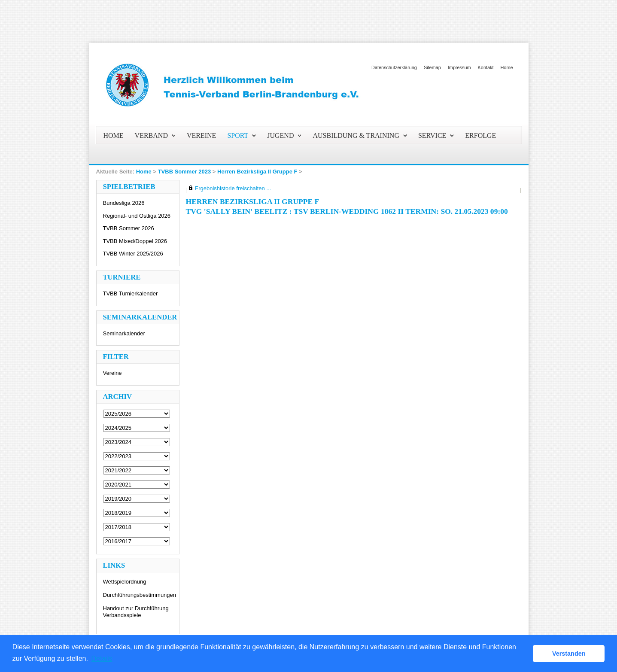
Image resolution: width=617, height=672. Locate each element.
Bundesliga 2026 (124, 203)
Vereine (112, 373)
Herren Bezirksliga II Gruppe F (257, 172)
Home (506, 67)
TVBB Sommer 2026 (129, 228)
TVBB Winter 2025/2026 (133, 254)
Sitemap (432, 67)
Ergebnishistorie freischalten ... (233, 188)
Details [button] (102, 658)
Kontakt (486, 67)
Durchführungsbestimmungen (140, 595)
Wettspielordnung (125, 582)
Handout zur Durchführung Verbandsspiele (136, 612)
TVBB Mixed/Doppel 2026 (135, 241)
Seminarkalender (124, 333)
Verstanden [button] (569, 654)
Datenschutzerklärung (394, 67)
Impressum (459, 67)
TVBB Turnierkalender (131, 293)
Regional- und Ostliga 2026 (137, 216)
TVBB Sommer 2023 (185, 172)
